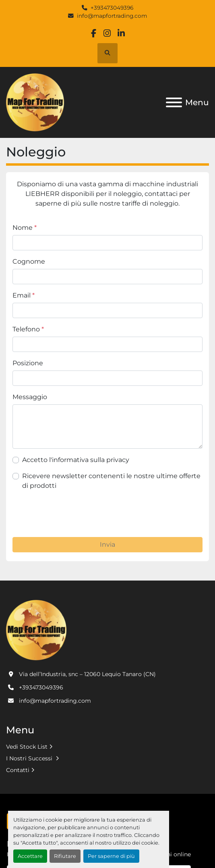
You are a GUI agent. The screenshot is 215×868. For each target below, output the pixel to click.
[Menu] (174, 102)
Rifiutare (65, 856)
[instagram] (107, 33)
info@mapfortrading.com (112, 16)
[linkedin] (121, 33)
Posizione (28, 363)
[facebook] (94, 33)
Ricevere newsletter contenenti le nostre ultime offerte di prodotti (111, 481)
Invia (107, 544)
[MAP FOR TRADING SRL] (36, 630)
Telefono (28, 329)
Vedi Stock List (27, 747)
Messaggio (30, 397)
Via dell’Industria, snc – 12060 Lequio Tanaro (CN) (87, 674)
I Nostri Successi (30, 758)
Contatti (18, 770)
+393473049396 (112, 8)
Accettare (30, 856)
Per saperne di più (111, 856)
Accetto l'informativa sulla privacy (76, 460)
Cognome (29, 261)
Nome (25, 228)
